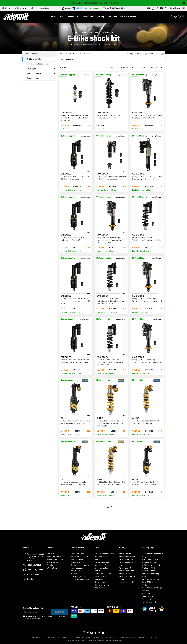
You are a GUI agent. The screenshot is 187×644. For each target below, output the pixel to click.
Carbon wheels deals (151, 560)
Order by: (113, 68)
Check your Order (78, 554)
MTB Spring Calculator (80, 577)
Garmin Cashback (149, 571)
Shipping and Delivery (103, 565)
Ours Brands (52, 565)
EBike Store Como (54, 557)
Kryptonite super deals (151, 579)
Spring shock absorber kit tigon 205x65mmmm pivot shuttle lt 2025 (147, 300)
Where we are (53, 562)
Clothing (101, 17)
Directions (31, 561)
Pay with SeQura (77, 562)
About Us (51, 554)
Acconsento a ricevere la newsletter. (45, 618)
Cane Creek (66, 113)
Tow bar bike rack (149, 602)
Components (74, 17)
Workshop (112, 17)
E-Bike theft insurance (80, 557)
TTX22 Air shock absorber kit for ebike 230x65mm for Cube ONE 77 (74, 483)
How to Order (100, 560)
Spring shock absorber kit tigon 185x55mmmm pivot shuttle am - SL (147, 361)
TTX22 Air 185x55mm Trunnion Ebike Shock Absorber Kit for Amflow (75, 422)
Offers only (153, 54)
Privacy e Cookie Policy (127, 557)
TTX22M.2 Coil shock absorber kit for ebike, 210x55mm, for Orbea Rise (111, 483)
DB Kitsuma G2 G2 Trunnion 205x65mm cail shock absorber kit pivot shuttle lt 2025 (110, 301)
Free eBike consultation (80, 579)
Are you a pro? (77, 571)
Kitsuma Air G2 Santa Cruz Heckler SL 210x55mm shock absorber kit (75, 178)
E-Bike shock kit (107, 33)
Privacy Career (124, 574)
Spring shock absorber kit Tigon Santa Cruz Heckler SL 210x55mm (147, 178)
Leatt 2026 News (149, 582)
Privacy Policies (125, 554)
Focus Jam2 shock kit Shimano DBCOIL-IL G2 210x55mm (108, 117)
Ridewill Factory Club (55, 560)
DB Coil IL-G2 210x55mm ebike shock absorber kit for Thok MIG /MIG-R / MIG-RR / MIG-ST (75, 118)
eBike (54, 17)
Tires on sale (148, 599)
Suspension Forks (34, 78)
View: (143, 68)
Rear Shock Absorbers (36, 73)
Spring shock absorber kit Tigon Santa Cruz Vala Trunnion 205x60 (147, 117)
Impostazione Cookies (127, 582)
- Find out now (114, 3)
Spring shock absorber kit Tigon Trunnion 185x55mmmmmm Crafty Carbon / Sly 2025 (110, 240)
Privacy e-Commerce (127, 560)
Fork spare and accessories (38, 64)
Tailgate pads (148, 596)
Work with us (52, 568)
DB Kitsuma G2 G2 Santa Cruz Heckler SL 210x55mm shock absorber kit (111, 178)
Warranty (75, 574)
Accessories (88, 17)
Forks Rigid (31, 69)
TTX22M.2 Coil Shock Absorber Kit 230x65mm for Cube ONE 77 (146, 422)
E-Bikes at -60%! (128, 17)
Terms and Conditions (103, 574)
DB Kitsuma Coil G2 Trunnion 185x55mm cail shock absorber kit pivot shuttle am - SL (110, 362)
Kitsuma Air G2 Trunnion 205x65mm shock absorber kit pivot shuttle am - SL (75, 362)
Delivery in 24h (132, 54)
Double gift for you (150, 562)
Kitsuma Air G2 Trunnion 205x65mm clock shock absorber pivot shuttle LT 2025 (75, 301)
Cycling (83, 33)
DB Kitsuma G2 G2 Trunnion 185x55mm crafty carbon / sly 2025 (147, 239)
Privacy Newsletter (126, 571)
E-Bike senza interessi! (151, 565)
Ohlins (64, 418)
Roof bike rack (148, 594)
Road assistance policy (80, 565)
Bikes (62, 17)
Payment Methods (102, 562)
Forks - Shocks (94, 33)
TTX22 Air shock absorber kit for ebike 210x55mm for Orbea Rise (145, 483)
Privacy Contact (125, 568)
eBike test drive (77, 560)
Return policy (100, 582)
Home (76, 33)
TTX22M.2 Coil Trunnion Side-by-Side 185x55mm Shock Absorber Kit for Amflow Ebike (111, 423)
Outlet (145, 585)
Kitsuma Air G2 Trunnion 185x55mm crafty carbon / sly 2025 (75, 239)
